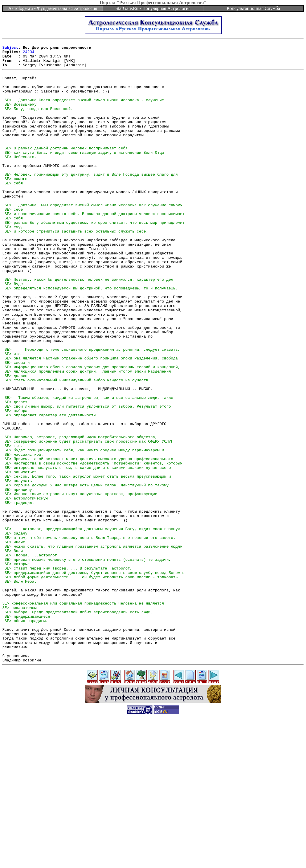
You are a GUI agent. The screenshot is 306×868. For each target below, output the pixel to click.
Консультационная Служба (253, 8)
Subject (10, 49)
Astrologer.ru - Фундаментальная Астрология (53, 8)
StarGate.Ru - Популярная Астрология (153, 8)
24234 (28, 54)
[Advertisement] (153, 855)
